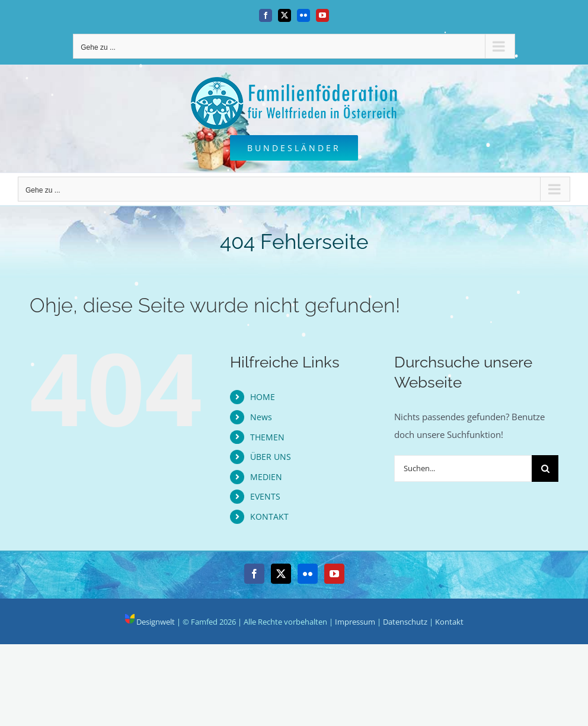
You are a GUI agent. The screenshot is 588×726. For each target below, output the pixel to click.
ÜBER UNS (271, 457)
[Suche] (545, 468)
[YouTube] (334, 574)
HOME (263, 397)
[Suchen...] (463, 468)
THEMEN (267, 437)
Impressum (355, 622)
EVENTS (265, 496)
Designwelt (150, 622)
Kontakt (449, 622)
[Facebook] (254, 574)
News (261, 417)
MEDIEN (266, 477)
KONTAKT (269, 516)
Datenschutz (405, 622)
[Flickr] (308, 574)
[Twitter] (281, 574)
